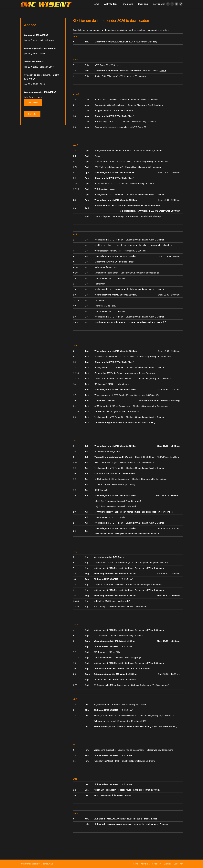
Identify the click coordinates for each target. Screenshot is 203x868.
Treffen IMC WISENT (34, 62)
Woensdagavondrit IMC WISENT (40, 48)
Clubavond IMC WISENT (36, 35)
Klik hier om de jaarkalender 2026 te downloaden (111, 21)
